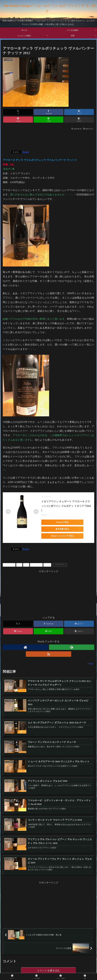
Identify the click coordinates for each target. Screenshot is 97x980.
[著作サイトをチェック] (25, 647)
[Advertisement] (49, 139)
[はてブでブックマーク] (79, 112)
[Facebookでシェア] (48, 112)
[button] (79, 120)
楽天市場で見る (61, 529)
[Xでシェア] (18, 112)
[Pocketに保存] (18, 120)
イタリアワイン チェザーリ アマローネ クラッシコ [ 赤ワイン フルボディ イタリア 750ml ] (66, 506)
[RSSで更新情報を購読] (48, 654)
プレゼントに (36, 565)
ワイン (47, 565)
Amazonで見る (61, 522)
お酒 (19, 565)
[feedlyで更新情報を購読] (72, 647)
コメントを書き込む (48, 971)
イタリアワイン (60, 565)
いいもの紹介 (9, 565)
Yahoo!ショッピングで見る (61, 536)
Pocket (26, 152)
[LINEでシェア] (48, 120)
